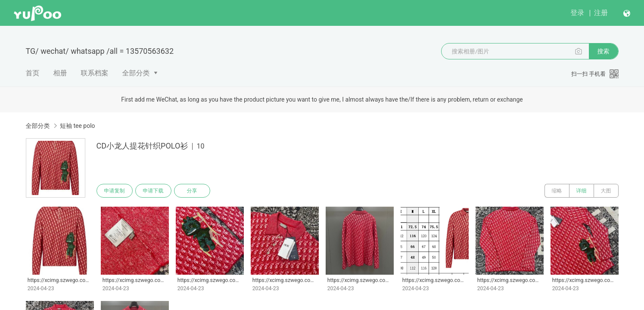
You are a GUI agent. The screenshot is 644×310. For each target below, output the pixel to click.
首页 (33, 73)
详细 (582, 191)
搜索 (604, 51)
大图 (606, 191)
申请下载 (153, 191)
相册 (60, 73)
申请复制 (115, 191)
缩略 (557, 191)
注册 (601, 13)
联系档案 (95, 73)
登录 (577, 13)
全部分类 (136, 73)
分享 (192, 191)
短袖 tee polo (78, 126)
